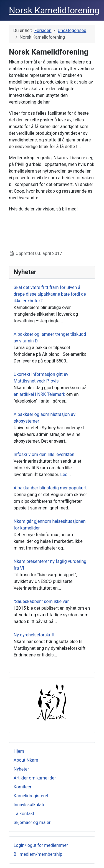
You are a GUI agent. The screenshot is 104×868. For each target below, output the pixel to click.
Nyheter (21, 769)
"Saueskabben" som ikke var (41, 601)
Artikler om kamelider (35, 778)
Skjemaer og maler (32, 822)
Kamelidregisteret (31, 796)
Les (64, 475)
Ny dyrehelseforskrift (34, 635)
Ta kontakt (24, 814)
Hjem (19, 751)
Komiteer (23, 787)
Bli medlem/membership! (39, 854)
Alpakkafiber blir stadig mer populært (50, 488)
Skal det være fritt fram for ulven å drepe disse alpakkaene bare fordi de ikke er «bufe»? (50, 294)
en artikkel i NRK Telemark (39, 394)
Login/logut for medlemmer (41, 845)
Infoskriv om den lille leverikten (44, 454)
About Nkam (26, 760)
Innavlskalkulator (30, 805)
